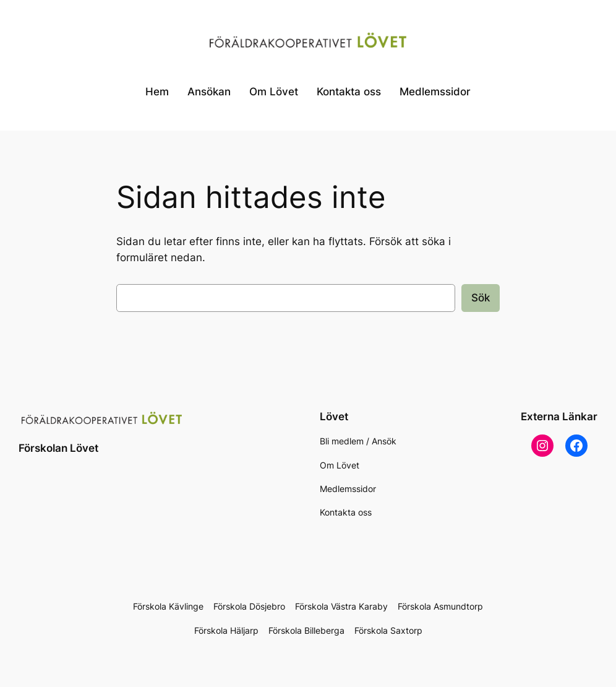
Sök (481, 298)
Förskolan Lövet (58, 448)
